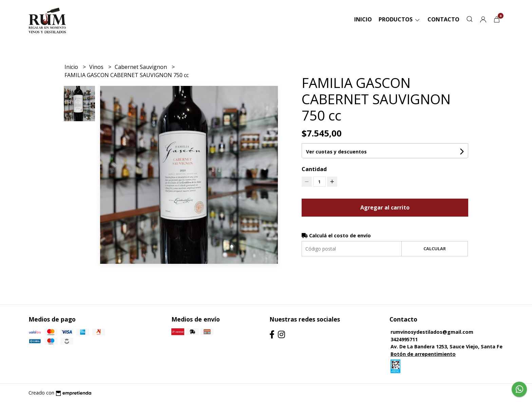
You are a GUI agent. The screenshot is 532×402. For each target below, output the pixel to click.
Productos (400, 19)
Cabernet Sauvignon (141, 67)
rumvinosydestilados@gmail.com (432, 332)
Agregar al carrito (385, 207)
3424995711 (404, 339)
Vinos (97, 67)
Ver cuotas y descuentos (336, 152)
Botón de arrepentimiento (423, 354)
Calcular (435, 249)
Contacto (443, 19)
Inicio (363, 19)
